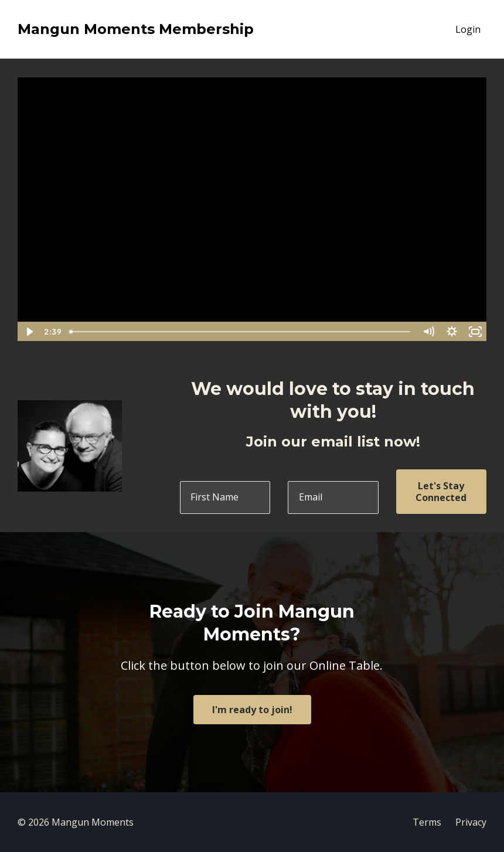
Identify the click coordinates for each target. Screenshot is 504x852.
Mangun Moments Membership (136, 29)
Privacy (471, 822)
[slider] (241, 332)
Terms (427, 822)
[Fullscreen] (475, 332)
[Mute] (428, 332)
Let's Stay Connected (441, 492)
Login (468, 29)
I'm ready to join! (252, 710)
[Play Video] (29, 332)
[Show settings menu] (452, 332)
